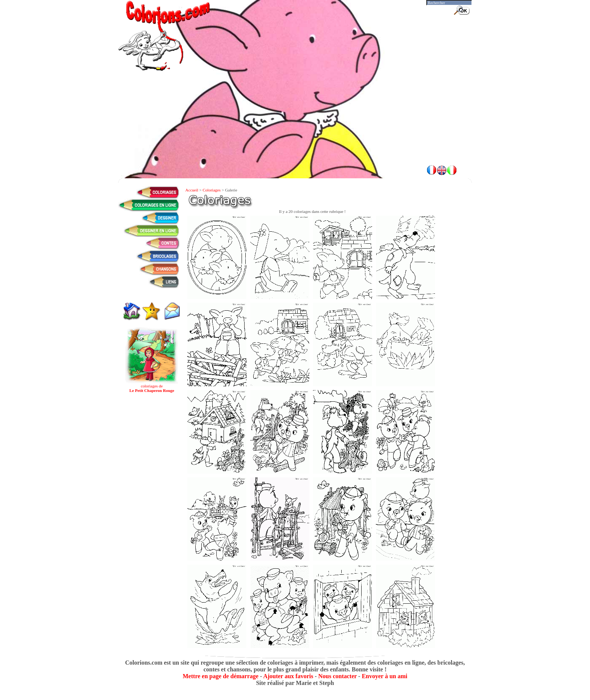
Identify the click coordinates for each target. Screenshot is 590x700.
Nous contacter (338, 676)
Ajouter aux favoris (288, 676)
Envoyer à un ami (384, 676)
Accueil (192, 190)
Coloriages (212, 190)
